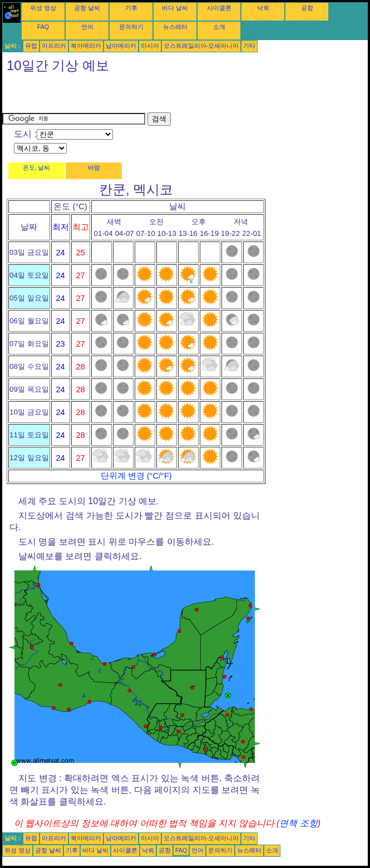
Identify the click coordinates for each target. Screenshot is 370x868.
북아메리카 (86, 46)
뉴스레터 (175, 27)
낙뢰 (263, 8)
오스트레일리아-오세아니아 (201, 46)
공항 (307, 8)
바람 (94, 167)
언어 (87, 27)
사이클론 (219, 8)
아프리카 (54, 46)
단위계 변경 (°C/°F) (136, 476)
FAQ (43, 27)
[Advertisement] (132, 96)
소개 (219, 27)
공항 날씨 (87, 8)
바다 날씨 (175, 8)
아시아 (150, 46)
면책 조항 (298, 823)
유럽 (31, 46)
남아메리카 (121, 46)
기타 (249, 46)
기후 (131, 8)
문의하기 (131, 27)
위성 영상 (43, 8)
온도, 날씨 (37, 167)
